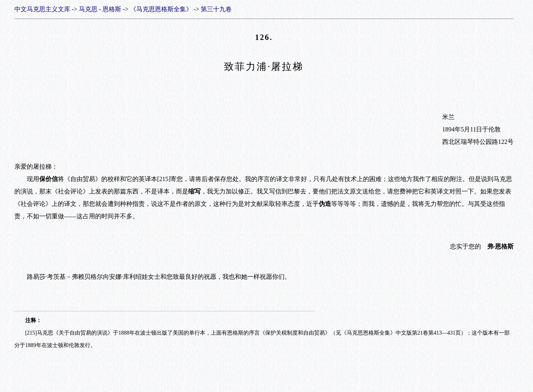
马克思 (88, 9)
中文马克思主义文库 (42, 9)
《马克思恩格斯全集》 (161, 9)
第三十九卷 (216, 9)
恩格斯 (112, 9)
